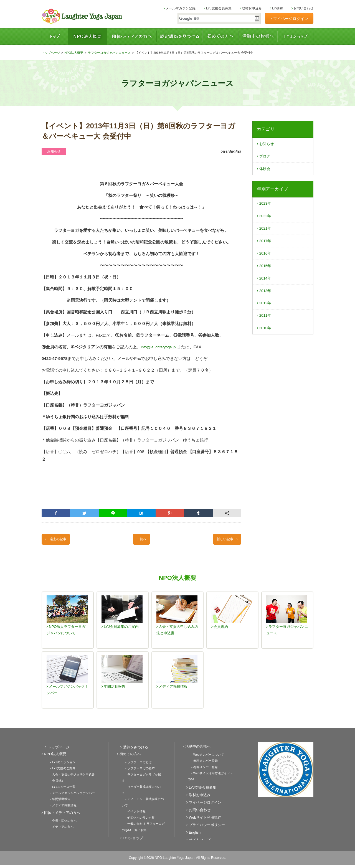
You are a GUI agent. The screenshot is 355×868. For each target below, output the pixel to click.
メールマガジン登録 (180, 8)
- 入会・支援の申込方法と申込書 (69, 776)
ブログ (264, 158)
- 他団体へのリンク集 (136, 806)
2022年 (265, 220)
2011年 (265, 327)
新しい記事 (225, 541)
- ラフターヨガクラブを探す (141, 776)
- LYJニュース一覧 (59, 788)
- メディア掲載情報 (60, 806)
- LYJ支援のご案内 (59, 771)
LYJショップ (295, 36)
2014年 (265, 287)
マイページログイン (289, 19)
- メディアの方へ (58, 826)
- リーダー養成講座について (141, 782)
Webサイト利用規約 (200, 813)
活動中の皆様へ (258, 36)
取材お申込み (251, 8)
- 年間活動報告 (57, 800)
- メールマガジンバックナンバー (69, 794)
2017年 (265, 247)
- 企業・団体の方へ (60, 821)
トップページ (55, 36)
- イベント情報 (132, 800)
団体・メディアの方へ (132, 36)
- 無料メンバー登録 (201, 763)
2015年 (265, 273)
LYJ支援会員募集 (218, 8)
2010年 (265, 340)
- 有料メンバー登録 (201, 769)
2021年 (265, 233)
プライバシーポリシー (202, 820)
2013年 (265, 300)
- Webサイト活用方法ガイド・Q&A (212, 775)
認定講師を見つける (180, 36)
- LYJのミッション (59, 765)
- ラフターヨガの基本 (136, 771)
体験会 (264, 171)
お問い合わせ (302, 8)
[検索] (214, 19)
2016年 (265, 260)
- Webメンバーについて (204, 757)
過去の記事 (58, 541)
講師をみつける (131, 750)
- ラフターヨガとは (135, 765)
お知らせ (266, 144)
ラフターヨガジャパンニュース (109, 53)
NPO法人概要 (87, 36)
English (277, 8)
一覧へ (142, 541)
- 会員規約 (54, 782)
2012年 (265, 313)
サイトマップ (195, 835)
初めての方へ (220, 36)
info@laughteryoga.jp (161, 347)
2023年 (265, 207)
